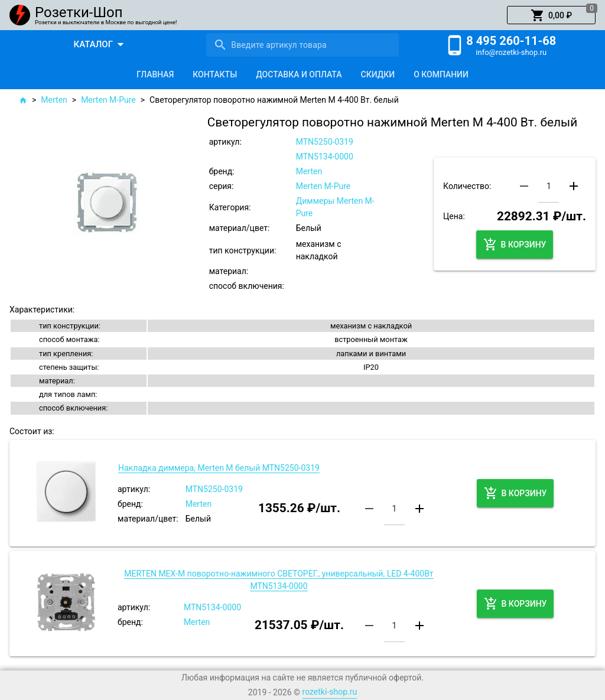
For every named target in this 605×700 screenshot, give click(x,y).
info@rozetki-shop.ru (511, 52)
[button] (551, 15)
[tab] (155, 74)
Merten (54, 100)
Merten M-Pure (108, 100)
